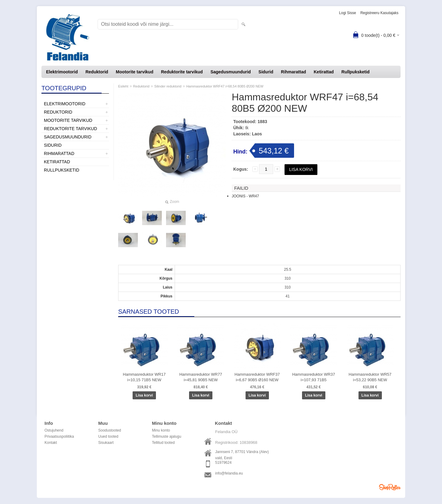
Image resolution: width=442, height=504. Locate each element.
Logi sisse (348, 13)
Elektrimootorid (62, 72)
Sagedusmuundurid (231, 72)
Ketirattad (324, 72)
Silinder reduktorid (168, 86)
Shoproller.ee (390, 487)
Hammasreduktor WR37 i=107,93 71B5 (314, 377)
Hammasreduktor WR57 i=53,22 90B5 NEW (370, 377)
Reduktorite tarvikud (182, 72)
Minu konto (161, 430)
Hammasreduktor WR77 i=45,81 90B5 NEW (201, 377)
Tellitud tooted (163, 443)
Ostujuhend (54, 430)
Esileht (123, 86)
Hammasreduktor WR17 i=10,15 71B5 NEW (144, 377)
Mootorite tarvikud (134, 72)
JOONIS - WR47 (245, 196)
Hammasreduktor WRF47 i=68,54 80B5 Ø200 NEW (225, 86)
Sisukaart (106, 443)
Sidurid (266, 72)
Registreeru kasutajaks (379, 13)
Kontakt (51, 443)
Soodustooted (110, 430)
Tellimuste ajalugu (167, 436)
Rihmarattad (293, 72)
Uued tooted (108, 436)
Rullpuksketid (355, 72)
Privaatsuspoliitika (59, 436)
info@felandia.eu (229, 473)
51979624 (223, 463)
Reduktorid (97, 72)
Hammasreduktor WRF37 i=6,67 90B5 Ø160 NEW (257, 377)
